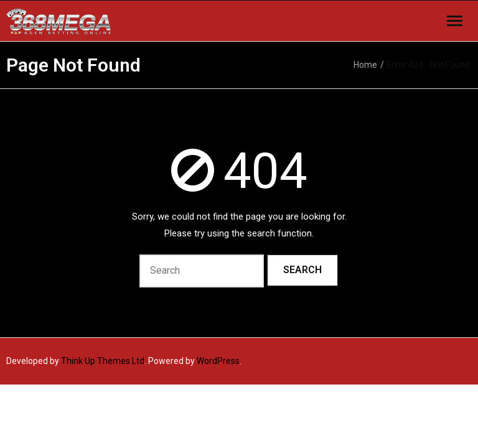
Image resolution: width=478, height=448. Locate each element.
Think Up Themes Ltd (103, 361)
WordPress (218, 361)
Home (365, 65)
